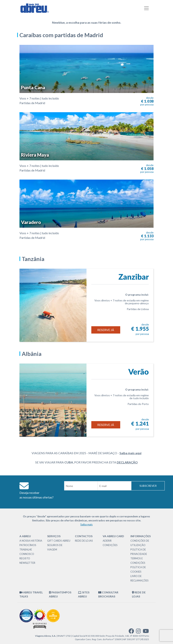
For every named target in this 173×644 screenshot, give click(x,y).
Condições (110, 545)
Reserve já (106, 330)
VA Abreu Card (113, 536)
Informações (141, 536)
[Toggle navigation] (146, 8)
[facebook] (131, 632)
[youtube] (146, 632)
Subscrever (148, 486)
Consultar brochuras (108, 594)
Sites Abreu (84, 594)
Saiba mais (86, 524)
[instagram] (138, 632)
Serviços (54, 536)
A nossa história (31, 541)
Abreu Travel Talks (31, 594)
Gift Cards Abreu (59, 541)
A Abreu (25, 536)
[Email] (114, 486)
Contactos (84, 536)
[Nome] (81, 486)
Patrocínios (28, 545)
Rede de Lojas (84, 541)
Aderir (107, 541)
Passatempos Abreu (60, 594)
